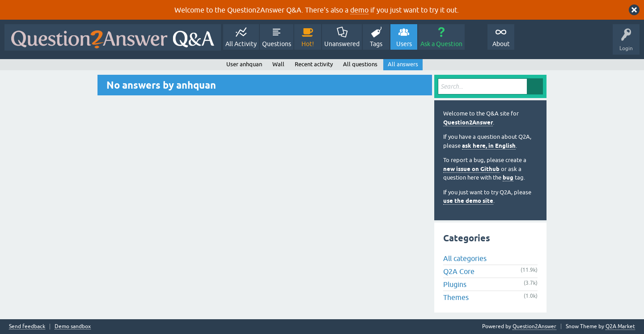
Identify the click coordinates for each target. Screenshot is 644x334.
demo (359, 10)
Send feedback (27, 327)
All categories (465, 258)
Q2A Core (459, 271)
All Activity (241, 44)
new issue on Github (471, 169)
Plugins (455, 284)
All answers (403, 64)
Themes (456, 297)
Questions (277, 44)
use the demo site (468, 201)
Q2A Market (620, 326)
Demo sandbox (73, 327)
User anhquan (244, 64)
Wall (278, 64)
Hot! (308, 44)
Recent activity (314, 64)
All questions (360, 64)
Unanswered (342, 44)
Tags (376, 44)
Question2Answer (468, 122)
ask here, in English (489, 146)
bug (508, 178)
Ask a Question (441, 44)
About (501, 44)
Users (404, 44)
